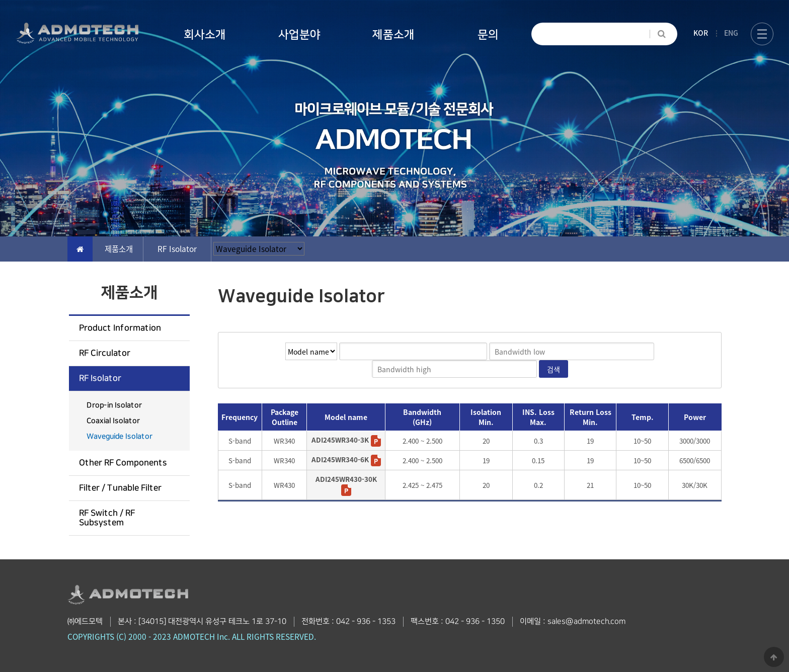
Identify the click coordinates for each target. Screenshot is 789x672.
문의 (488, 35)
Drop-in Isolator (114, 405)
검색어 (219, 333)
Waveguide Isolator (120, 437)
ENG (731, 33)
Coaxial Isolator (113, 421)
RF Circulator (105, 353)
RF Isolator (100, 378)
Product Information (120, 328)
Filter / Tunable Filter (120, 488)
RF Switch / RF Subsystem (107, 518)
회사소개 (205, 35)
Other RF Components (123, 463)
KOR (701, 33)
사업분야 (299, 35)
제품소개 (393, 35)
